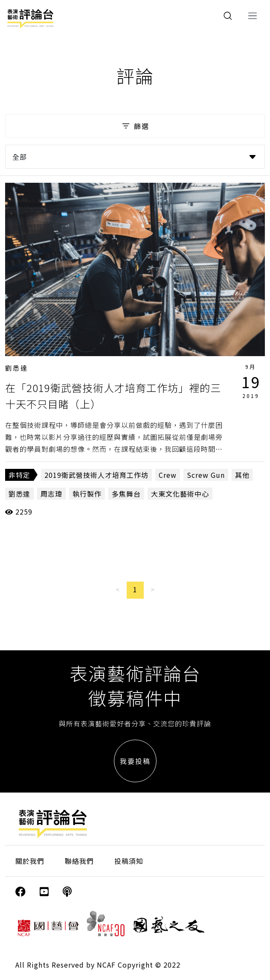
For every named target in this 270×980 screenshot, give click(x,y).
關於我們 (30, 861)
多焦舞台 (126, 494)
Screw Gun (206, 475)
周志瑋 (51, 494)
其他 (242, 475)
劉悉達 (17, 368)
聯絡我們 (79, 861)
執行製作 (87, 494)
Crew (168, 475)
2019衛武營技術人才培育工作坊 (96, 475)
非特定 (19, 475)
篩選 (135, 126)
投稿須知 (129, 861)
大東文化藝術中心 (180, 494)
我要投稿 (135, 761)
